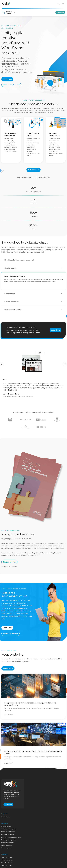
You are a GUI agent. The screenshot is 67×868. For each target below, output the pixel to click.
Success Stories (6, 832)
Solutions (4, 838)
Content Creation (6, 842)
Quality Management (7, 861)
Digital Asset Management (9, 844)
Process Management (8, 858)
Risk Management (6, 863)
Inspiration (5, 829)
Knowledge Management (9, 855)
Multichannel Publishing (8, 847)
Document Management (8, 850)
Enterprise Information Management (12, 852)
